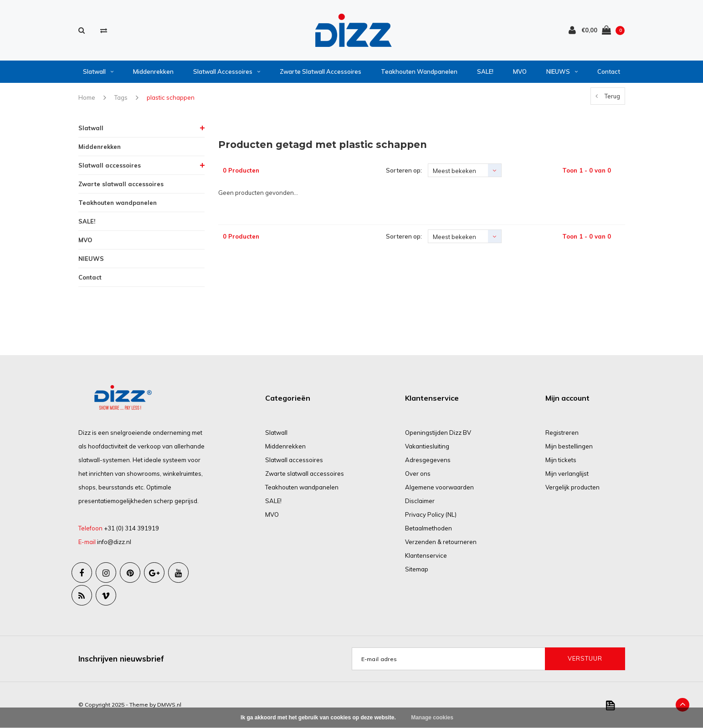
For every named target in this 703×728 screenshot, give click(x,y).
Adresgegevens (428, 460)
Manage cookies (432, 718)
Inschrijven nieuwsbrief (121, 659)
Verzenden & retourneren (441, 542)
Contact (609, 71)
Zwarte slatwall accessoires (321, 71)
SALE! (485, 71)
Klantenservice (426, 555)
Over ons (418, 473)
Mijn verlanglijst (567, 473)
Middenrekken (153, 71)
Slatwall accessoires (227, 71)
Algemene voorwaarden (439, 487)
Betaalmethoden (428, 528)
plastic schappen (171, 97)
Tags (121, 97)
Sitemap (417, 569)
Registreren (562, 433)
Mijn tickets (561, 460)
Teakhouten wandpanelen (419, 71)
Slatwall (98, 71)
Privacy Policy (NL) (431, 514)
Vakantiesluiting (427, 446)
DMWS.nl (169, 705)
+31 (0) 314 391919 (131, 528)
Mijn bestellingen (569, 446)
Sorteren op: (404, 170)
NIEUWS (562, 71)
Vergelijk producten (572, 487)
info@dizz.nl (114, 542)
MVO (520, 71)
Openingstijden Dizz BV (438, 433)
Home (87, 97)
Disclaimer (420, 501)
